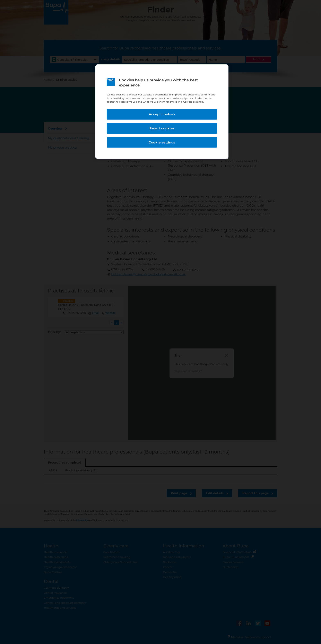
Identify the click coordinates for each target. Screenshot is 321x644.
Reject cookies (162, 128)
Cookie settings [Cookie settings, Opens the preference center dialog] (162, 142)
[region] (162, 112)
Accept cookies (162, 114)
